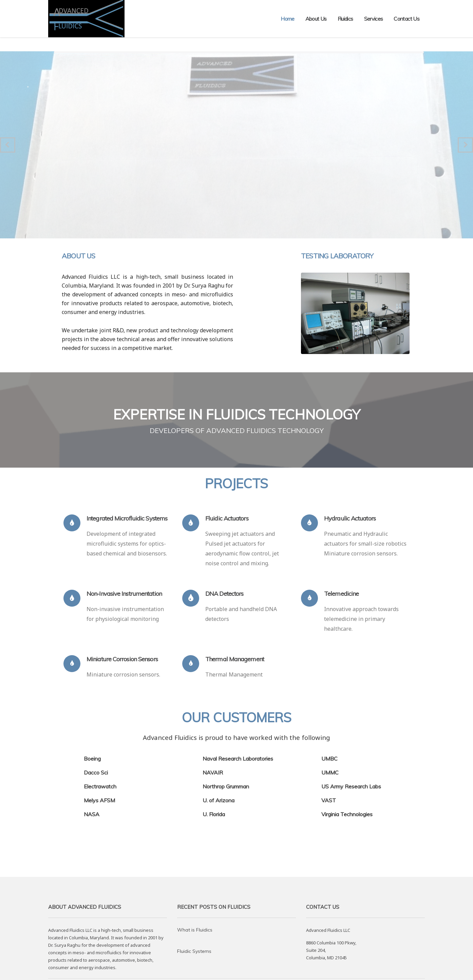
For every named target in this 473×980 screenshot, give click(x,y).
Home (287, 19)
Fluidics (345, 19)
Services (374, 19)
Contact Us (406, 19)
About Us (316, 19)
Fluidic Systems (194, 951)
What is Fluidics (195, 930)
